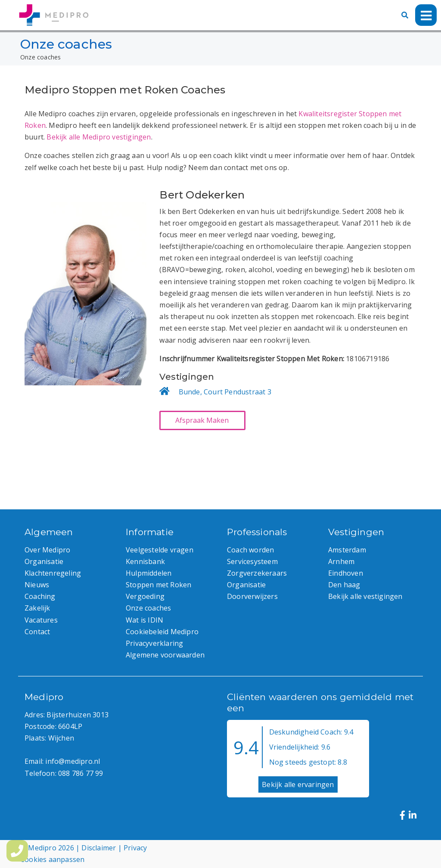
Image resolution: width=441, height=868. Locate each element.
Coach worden (250, 550)
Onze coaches (148, 608)
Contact (37, 632)
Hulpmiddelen (149, 573)
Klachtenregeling (53, 573)
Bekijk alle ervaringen (298, 784)
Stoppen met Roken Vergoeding (158, 591)
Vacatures (41, 620)
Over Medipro (47, 550)
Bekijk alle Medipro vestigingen (99, 137)
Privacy (135, 848)
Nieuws (37, 585)
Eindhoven (346, 573)
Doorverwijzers (252, 596)
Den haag (344, 585)
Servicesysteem (252, 561)
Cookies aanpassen (52, 859)
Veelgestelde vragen (160, 550)
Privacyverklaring (154, 643)
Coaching (40, 596)
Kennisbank (145, 561)
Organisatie (44, 561)
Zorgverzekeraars (257, 573)
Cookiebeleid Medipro (162, 632)
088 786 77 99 (81, 773)
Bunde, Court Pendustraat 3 (225, 392)
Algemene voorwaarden (165, 655)
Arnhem (341, 561)
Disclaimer (99, 848)
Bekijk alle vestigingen (365, 596)
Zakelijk (37, 608)
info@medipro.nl (73, 761)
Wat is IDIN (144, 620)
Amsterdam (347, 550)
